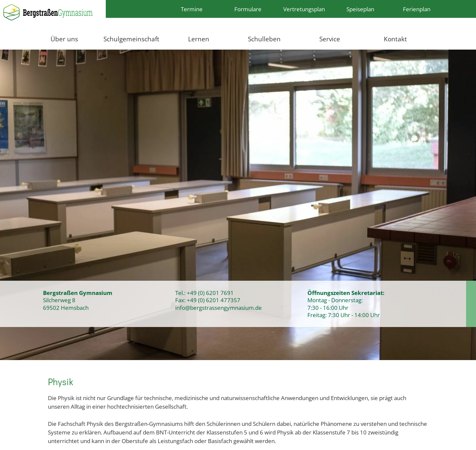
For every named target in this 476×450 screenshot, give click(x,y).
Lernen (199, 39)
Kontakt (395, 39)
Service (330, 39)
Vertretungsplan (304, 9)
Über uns (64, 39)
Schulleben (264, 39)
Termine (192, 9)
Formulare (248, 9)
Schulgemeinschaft (131, 39)
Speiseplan (360, 9)
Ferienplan (417, 9)
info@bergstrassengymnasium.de (218, 307)
